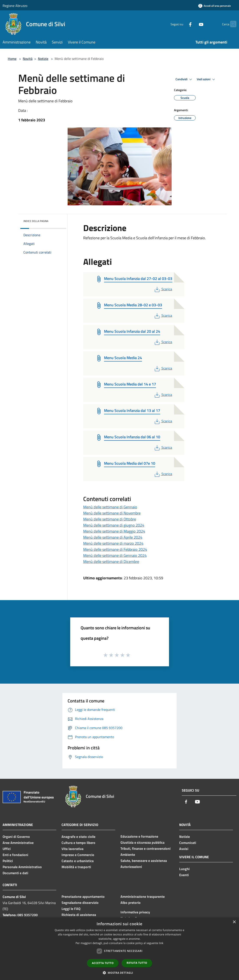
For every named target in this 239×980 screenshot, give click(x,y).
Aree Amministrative (18, 843)
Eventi (184, 875)
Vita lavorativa (72, 849)
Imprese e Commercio (78, 855)
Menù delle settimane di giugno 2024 (114, 525)
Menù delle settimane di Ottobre (110, 519)
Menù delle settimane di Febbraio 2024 (115, 549)
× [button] (234, 922)
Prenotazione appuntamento (83, 896)
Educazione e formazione (139, 836)
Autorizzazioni (131, 867)
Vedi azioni (206, 79)
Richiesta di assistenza (79, 915)
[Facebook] (182, 24)
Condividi (184, 79)
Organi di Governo (16, 837)
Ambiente (128, 855)
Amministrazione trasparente (143, 896)
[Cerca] (231, 24)
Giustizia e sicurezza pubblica (142, 842)
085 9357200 (28, 915)
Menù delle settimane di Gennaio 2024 (115, 555)
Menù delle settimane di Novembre (112, 513)
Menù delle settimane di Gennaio (110, 507)
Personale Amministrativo (22, 867)
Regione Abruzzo (15, 6)
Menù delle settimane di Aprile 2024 (113, 537)
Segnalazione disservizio (80, 903)
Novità (28, 59)
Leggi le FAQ (71, 909)
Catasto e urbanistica (78, 861)
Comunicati (188, 843)
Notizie (43, 59)
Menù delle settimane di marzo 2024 (113, 543)
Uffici (7, 849)
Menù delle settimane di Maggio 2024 (114, 531)
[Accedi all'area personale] (215, 6)
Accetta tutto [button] (103, 963)
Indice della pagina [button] (36, 221)
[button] (120, 973)
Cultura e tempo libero (78, 843)
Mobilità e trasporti (76, 867)
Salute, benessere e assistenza (144, 861)
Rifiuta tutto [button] (137, 963)
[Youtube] (193, 24)
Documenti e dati (15, 873)
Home (12, 59)
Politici (8, 861)
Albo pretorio (131, 903)
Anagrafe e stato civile (78, 837)
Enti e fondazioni (15, 855)
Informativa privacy (135, 912)
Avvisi (184, 849)
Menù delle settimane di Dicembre (111, 561)
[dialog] (119, 949)
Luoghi (184, 869)
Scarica (163, 289)
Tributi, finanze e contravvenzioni (146, 848)
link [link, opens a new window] (161, 943)
